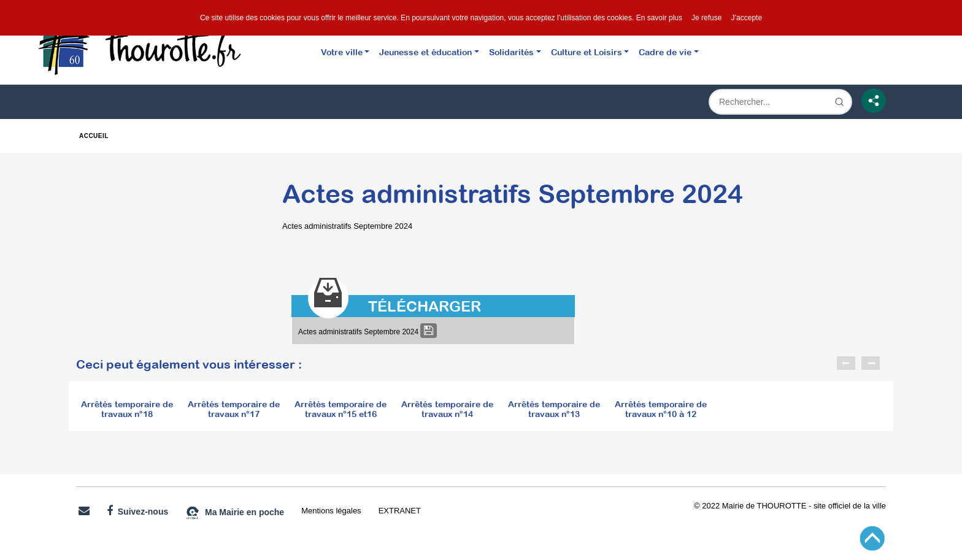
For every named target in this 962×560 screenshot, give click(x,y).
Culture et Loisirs (587, 52)
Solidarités (511, 52)
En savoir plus (659, 18)
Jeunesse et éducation (425, 52)
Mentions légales (331, 511)
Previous (846, 363)
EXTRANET (400, 511)
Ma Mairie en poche (235, 513)
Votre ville (342, 52)
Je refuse (706, 18)
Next (871, 363)
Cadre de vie (665, 52)
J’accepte (746, 18)
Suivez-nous (137, 511)
